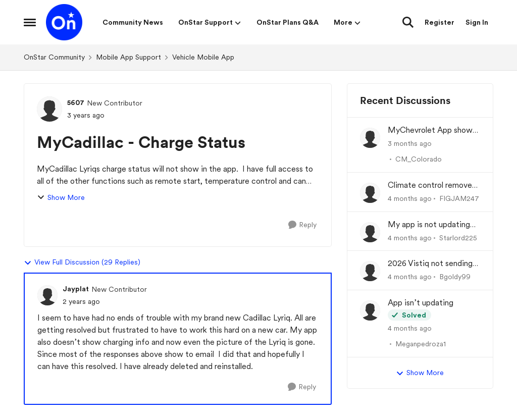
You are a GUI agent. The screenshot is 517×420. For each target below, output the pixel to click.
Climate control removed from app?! (432, 186)
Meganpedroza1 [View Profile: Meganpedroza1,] (421, 344)
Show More (61, 198)
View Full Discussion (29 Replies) (82, 262)
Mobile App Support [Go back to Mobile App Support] (128, 57)
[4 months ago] (410, 199)
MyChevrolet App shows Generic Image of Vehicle (433, 130)
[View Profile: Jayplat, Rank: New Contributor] (47, 295)
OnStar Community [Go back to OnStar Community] (54, 57)
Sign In (477, 22)
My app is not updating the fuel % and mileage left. (429, 225)
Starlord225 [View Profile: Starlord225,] (458, 237)
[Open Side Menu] (30, 22)
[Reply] (302, 225)
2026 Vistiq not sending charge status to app (430, 264)
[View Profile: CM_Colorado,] (370, 138)
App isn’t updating (421, 303)
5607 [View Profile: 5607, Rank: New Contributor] (76, 102)
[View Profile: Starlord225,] (370, 232)
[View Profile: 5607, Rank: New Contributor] (49, 109)
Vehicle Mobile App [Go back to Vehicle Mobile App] (203, 57)
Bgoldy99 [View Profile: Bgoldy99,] (455, 277)
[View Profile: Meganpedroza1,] (370, 310)
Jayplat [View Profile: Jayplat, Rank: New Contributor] (76, 289)
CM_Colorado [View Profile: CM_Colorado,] (419, 159)
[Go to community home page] (64, 22)
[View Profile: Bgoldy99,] (370, 271)
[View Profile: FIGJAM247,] (370, 193)
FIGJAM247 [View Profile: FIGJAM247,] (459, 198)
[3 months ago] (410, 144)
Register (440, 22)
